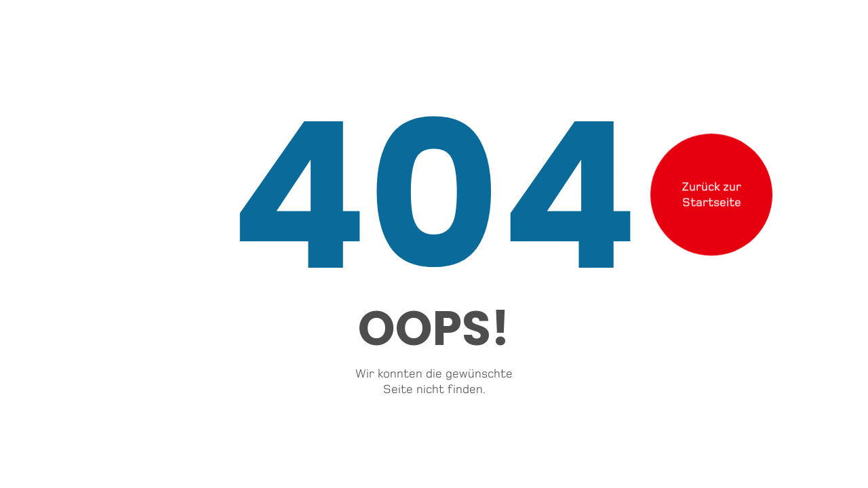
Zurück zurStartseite (711, 194)
